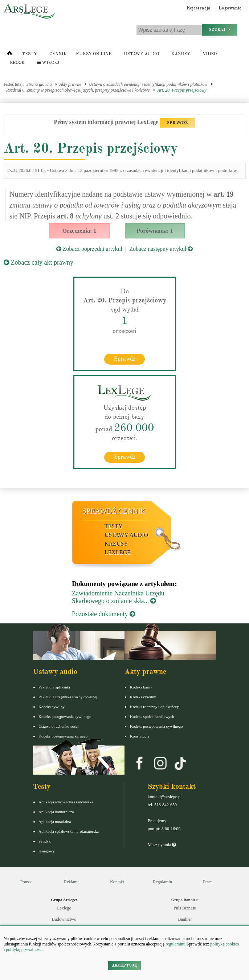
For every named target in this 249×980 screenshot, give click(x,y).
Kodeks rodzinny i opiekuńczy (154, 707)
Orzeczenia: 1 (79, 231)
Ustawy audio (141, 54)
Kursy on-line (94, 54)
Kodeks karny (141, 687)
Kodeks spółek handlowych (152, 716)
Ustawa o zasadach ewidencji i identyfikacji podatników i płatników (148, 84)
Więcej (48, 63)
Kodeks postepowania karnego (63, 736)
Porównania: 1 (155, 231)
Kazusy (181, 54)
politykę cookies (224, 944)
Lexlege (64, 908)
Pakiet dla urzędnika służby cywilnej (68, 697)
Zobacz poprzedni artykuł (89, 249)
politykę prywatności (24, 949)
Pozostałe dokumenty (103, 614)
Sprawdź (125, 359)
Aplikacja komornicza (56, 812)
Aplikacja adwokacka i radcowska (66, 802)
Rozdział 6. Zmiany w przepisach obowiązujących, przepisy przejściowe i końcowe (78, 90)
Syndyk (45, 841)
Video (210, 54)
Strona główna (39, 84)
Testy (29, 54)
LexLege (118, 552)
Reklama (72, 882)
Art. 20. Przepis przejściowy (182, 90)
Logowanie (230, 8)
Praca (208, 882)
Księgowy (47, 851)
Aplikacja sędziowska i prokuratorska (69, 831)
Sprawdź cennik (114, 511)
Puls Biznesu (185, 908)
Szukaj (220, 30)
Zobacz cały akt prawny (38, 262)
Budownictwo (64, 919)
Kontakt (117, 882)
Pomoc (26, 882)
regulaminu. (175, 944)
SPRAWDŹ (177, 123)
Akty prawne (70, 84)
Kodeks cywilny (52, 707)
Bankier (185, 919)
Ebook (17, 63)
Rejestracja (199, 8)
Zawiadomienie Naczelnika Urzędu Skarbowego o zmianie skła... (118, 597)
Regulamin (162, 882)
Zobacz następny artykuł (161, 249)
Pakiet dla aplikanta (54, 687)
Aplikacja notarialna (55, 822)
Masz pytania (162, 845)
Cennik (58, 54)
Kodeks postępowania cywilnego (65, 716)
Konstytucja (140, 736)
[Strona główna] (10, 55)
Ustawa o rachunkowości (59, 726)
